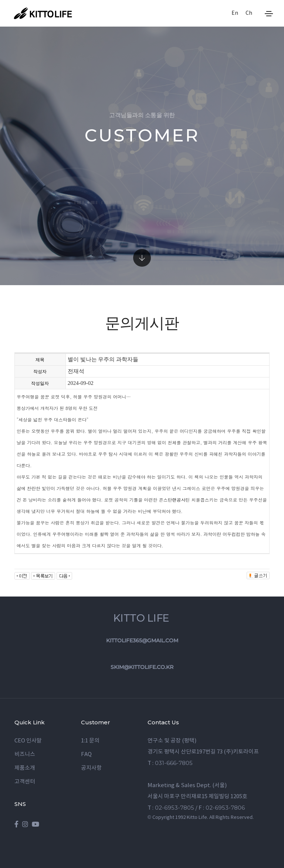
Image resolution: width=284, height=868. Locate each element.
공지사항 (91, 768)
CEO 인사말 (28, 741)
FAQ (86, 754)
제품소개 (25, 768)
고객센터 (25, 782)
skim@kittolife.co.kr (142, 667)
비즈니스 (25, 754)
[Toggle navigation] (269, 14)
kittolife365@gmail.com (142, 640)
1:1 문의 (90, 741)
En (234, 13)
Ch (248, 13)
